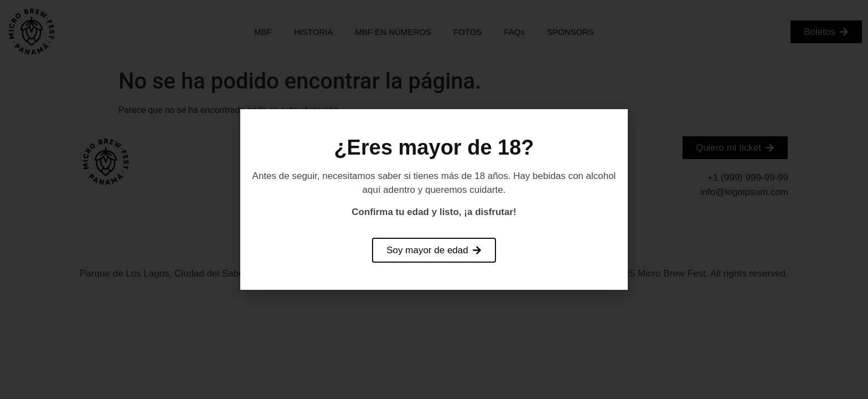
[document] (434, 199)
